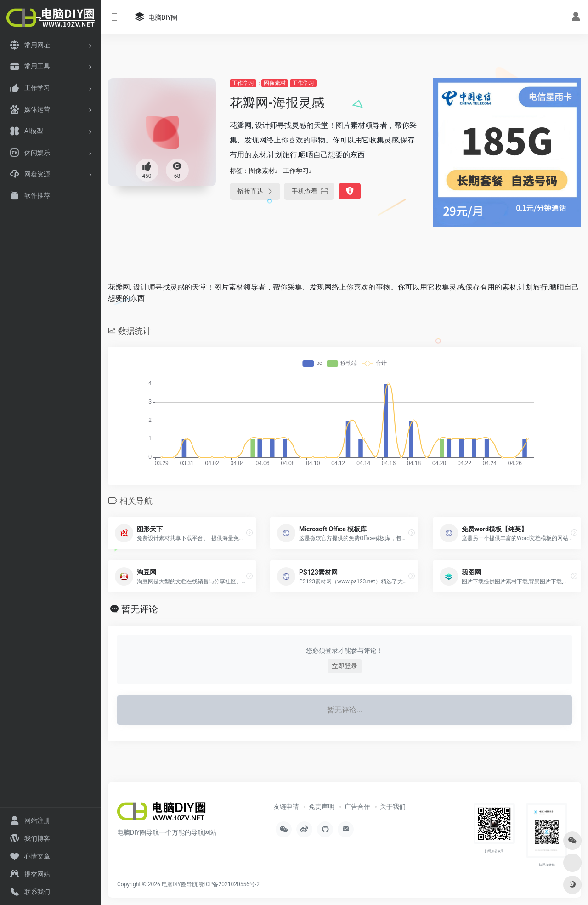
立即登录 (345, 666)
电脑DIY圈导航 (180, 884)
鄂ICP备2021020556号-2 (229, 884)
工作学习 (243, 83)
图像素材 (275, 83)
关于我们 (393, 807)
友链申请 (286, 807)
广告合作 (357, 807)
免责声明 (322, 807)
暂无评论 (140, 609)
